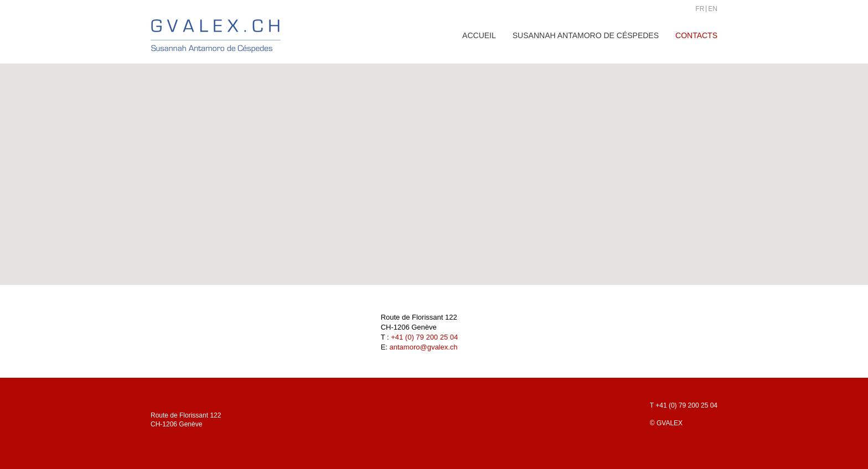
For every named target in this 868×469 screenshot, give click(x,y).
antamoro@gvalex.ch (424, 347)
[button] (434, 164)
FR (700, 9)
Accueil (479, 35)
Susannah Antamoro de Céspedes (586, 35)
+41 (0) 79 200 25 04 (424, 337)
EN (713, 9)
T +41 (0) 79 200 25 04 (684, 405)
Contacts (696, 35)
